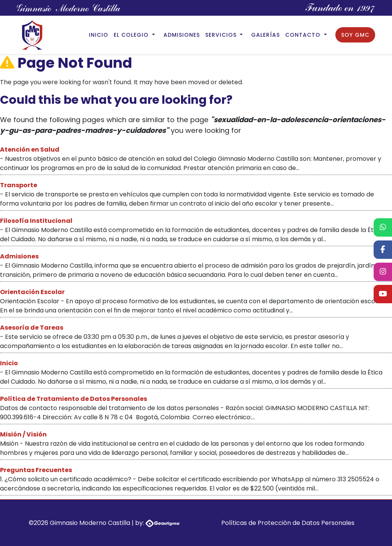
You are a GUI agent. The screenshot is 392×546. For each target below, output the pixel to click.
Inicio (99, 35)
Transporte (19, 185)
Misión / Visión (23, 434)
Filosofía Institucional (36, 221)
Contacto (304, 35)
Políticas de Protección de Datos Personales (288, 523)
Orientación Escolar (32, 292)
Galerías (265, 35)
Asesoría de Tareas (32, 328)
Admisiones (182, 35)
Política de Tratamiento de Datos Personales (73, 399)
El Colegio (132, 35)
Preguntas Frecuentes (36, 470)
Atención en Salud (30, 150)
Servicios (222, 35)
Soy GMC (355, 35)
